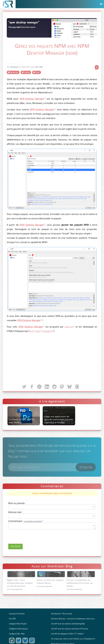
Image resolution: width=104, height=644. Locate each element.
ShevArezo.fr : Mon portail (61, 614)
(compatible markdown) (33, 521)
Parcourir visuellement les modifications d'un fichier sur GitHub (80, 583)
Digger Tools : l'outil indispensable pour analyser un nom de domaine (20, 583)
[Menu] (101, 4)
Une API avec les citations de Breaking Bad (68, 624)
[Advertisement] (52, 359)
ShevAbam (14, 67)
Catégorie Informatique (18, 629)
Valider (15, 546)
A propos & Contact (17, 614)
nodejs (27, 72)
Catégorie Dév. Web (17, 634)
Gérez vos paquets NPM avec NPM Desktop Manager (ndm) (52, 49)
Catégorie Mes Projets (18, 624)
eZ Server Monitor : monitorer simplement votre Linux (73, 619)
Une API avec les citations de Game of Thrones (70, 629)
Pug (31, 331)
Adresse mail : (15, 512)
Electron (69, 327)
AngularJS (47, 331)
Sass (38, 331)
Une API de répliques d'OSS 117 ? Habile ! (67, 634)
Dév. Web (39, 67)
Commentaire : (26, 521)
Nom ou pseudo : (17, 503)
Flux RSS (12, 619)
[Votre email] (52, 467)
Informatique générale (15, 589)
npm (38, 72)
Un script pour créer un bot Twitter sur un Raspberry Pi (73, 639)
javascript (14, 72)
